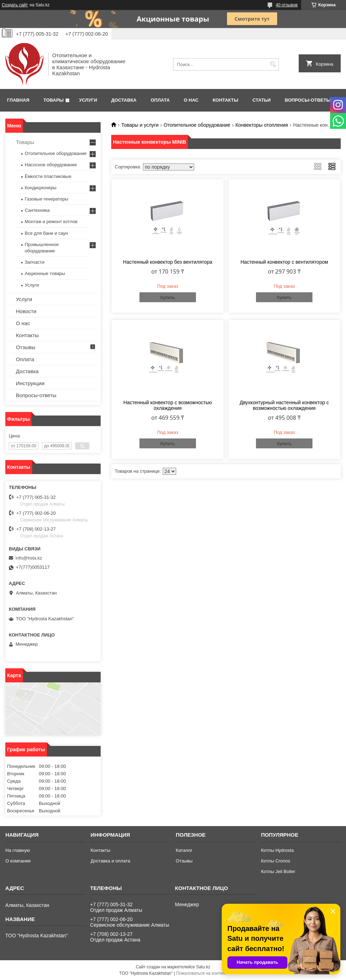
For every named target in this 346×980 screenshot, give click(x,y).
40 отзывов (287, 5)
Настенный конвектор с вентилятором (284, 262)
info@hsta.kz (29, 558)
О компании (18, 861)
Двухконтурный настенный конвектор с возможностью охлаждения (284, 405)
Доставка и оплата (110, 861)
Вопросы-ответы (308, 100)
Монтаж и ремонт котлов (51, 222)
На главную (18, 850)
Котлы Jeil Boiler (278, 871)
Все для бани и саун (46, 233)
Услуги (88, 100)
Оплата (160, 100)
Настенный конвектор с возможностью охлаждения (168, 405)
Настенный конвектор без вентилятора (168, 262)
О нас (191, 100)
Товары (53, 100)
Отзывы (26, 347)
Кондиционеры (41, 188)
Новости (26, 311)
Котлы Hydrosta (277, 850)
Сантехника (37, 210)
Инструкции (30, 383)
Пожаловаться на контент (201, 973)
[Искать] (273, 64)
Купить (168, 297)
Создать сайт (15, 5)
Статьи (262, 100)
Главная (18, 100)
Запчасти (35, 262)
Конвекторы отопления (262, 125)
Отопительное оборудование (197, 125)
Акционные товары (45, 273)
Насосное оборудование (51, 165)
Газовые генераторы (46, 199)
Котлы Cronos (276, 861)
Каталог (184, 850)
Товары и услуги (140, 125)
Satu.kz (203, 967)
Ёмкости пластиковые (48, 176)
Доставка (124, 100)
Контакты (225, 100)
